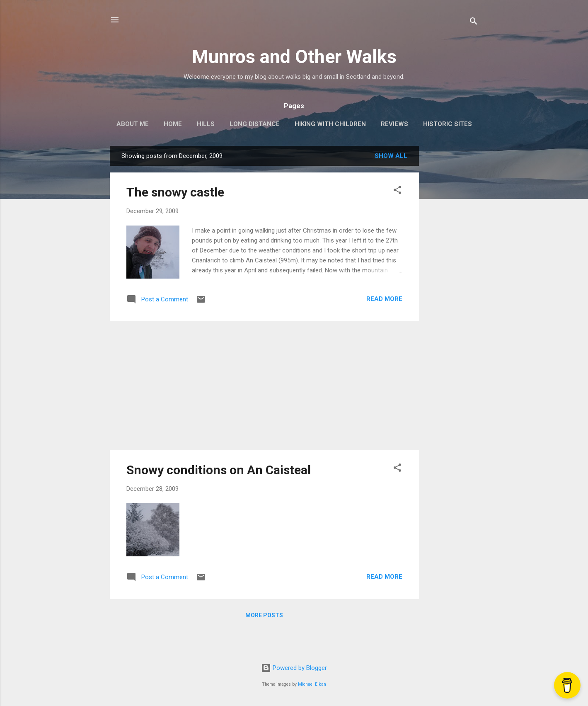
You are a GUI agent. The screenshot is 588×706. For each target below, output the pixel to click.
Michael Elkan (312, 684)
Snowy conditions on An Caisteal (219, 470)
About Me (133, 124)
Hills (206, 124)
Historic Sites (448, 124)
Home (173, 124)
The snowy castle (175, 192)
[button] (397, 191)
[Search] (474, 23)
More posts (264, 615)
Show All (391, 156)
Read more (384, 299)
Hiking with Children (330, 124)
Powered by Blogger (294, 668)
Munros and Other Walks (294, 57)
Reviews (394, 124)
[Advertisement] (452, 270)
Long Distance (255, 124)
